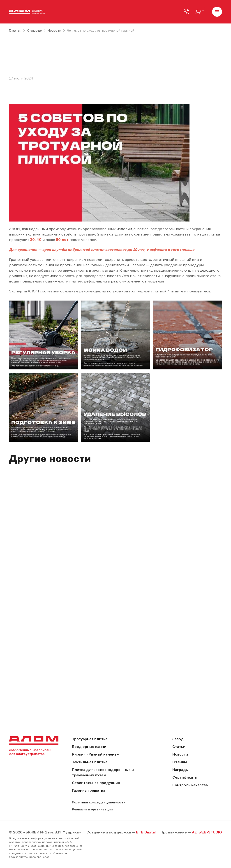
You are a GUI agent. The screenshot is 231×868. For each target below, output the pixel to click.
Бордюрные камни (89, 747)
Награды (180, 770)
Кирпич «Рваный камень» (95, 754)
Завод (178, 739)
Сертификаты (185, 777)
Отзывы (180, 762)
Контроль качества (190, 785)
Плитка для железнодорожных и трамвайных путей (103, 772)
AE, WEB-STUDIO (207, 832)
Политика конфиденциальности (99, 802)
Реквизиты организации (92, 809)
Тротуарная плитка (90, 739)
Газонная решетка (89, 790)
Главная (15, 30)
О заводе (34, 30)
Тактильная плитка (90, 762)
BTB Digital (146, 832)
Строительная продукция (96, 783)
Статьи (179, 747)
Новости (54, 30)
